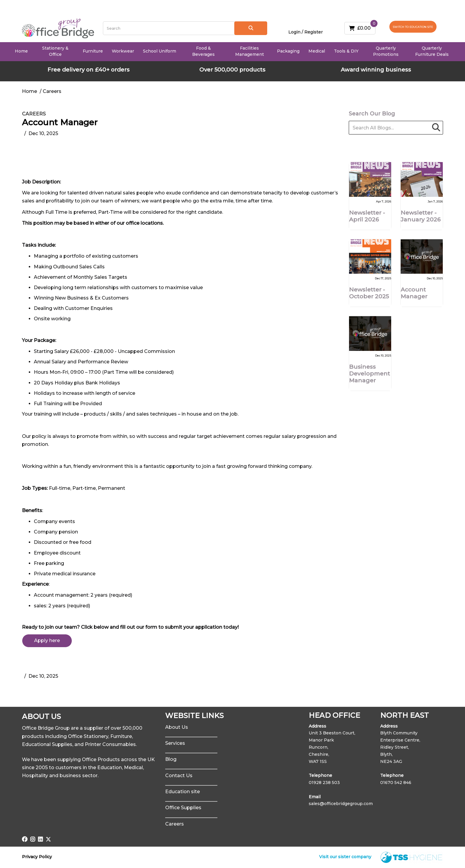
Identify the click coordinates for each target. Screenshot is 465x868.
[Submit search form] (251, 28)
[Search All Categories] (185, 28)
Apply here (47, 640)
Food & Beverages (203, 51)
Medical (317, 51)
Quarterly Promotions (386, 51)
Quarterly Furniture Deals (432, 51)
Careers (34, 114)
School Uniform (160, 51)
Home (21, 51)
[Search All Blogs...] (396, 128)
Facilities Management (250, 51)
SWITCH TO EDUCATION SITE (413, 27)
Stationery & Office (55, 51)
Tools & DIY (346, 51)
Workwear (123, 51)
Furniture (93, 51)
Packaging (288, 51)
